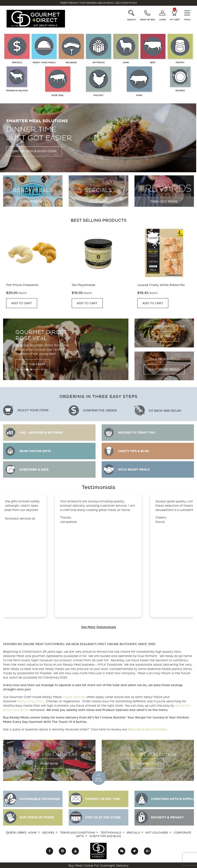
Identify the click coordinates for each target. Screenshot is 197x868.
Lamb (30, 701)
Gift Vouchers (157, 833)
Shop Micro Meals (164, 369)
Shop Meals (164, 336)
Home (32, 833)
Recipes (48, 833)
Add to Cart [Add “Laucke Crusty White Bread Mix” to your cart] (153, 303)
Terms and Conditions (77, 833)
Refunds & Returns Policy (148, 729)
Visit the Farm (33, 364)
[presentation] (17, 369)
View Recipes (148, 764)
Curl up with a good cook (34, 151)
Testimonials (111, 833)
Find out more (164, 202)
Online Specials (74, 697)
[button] (27, 370)
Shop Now (33, 202)
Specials (133, 833)
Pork (39, 701)
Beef (21, 701)
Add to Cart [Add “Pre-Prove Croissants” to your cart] (22, 303)
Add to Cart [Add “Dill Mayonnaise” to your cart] (87, 303)
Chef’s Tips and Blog (105, 836)
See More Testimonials (99, 627)
